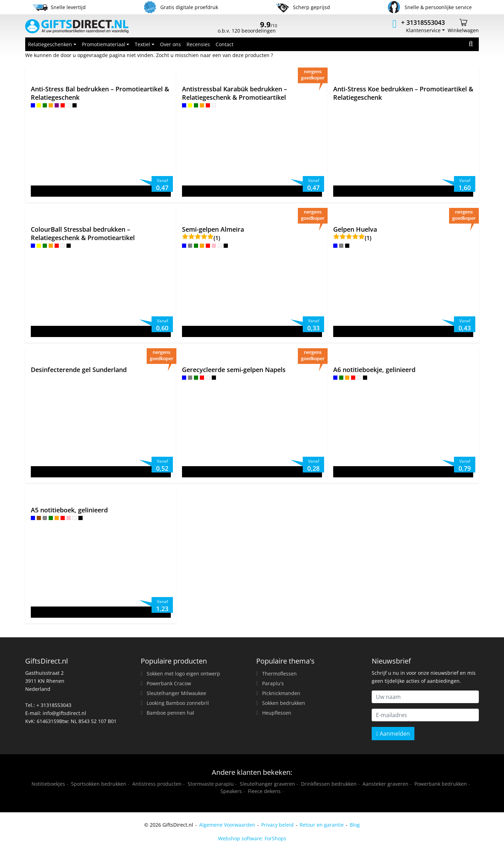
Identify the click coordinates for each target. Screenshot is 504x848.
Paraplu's (273, 683)
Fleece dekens (264, 791)
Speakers (231, 791)
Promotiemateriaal (104, 44)
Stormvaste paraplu (211, 784)
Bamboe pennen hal (170, 713)
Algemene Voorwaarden (227, 825)
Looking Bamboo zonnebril (178, 703)
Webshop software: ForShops (252, 838)
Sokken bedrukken (284, 703)
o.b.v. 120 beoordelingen (247, 28)
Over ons (170, 44)
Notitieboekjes (48, 784)
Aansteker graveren (386, 784)
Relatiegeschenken (50, 44)
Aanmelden (393, 734)
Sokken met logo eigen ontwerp (183, 674)
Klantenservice (423, 30)
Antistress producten (157, 784)
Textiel (142, 44)
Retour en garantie (322, 825)
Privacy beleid (277, 825)
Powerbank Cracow (169, 683)
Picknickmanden (281, 693)
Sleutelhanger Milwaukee (176, 693)
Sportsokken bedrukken (99, 784)
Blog (355, 825)
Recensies (198, 44)
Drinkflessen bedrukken (329, 784)
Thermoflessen (279, 674)
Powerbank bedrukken (441, 784)
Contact (225, 44)
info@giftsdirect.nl (64, 713)
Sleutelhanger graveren (267, 784)
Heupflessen (277, 713)
